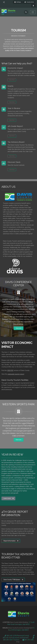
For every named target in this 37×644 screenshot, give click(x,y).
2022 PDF (10, 370)
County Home (29, 2)
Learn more (9, 498)
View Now (12, 79)
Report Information (11, 541)
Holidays (18, 2)
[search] (26, 12)
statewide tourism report (16, 374)
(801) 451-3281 (29, 640)
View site (18, 328)
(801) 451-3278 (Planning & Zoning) (16, 636)
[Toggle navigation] (33, 12)
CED (3, 14)
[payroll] (33, 6)
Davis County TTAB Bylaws (13, 580)
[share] (4, 2)
